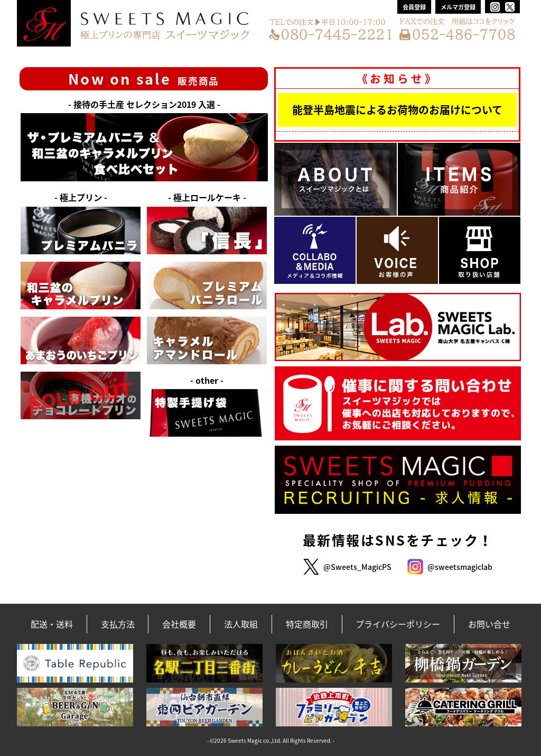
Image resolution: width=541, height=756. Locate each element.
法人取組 (241, 624)
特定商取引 (307, 624)
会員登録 (414, 7)
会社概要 (179, 624)
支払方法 (118, 624)
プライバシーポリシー (398, 624)
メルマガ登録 (458, 7)
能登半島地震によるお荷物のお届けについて (397, 110)
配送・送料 (52, 624)
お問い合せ (489, 624)
